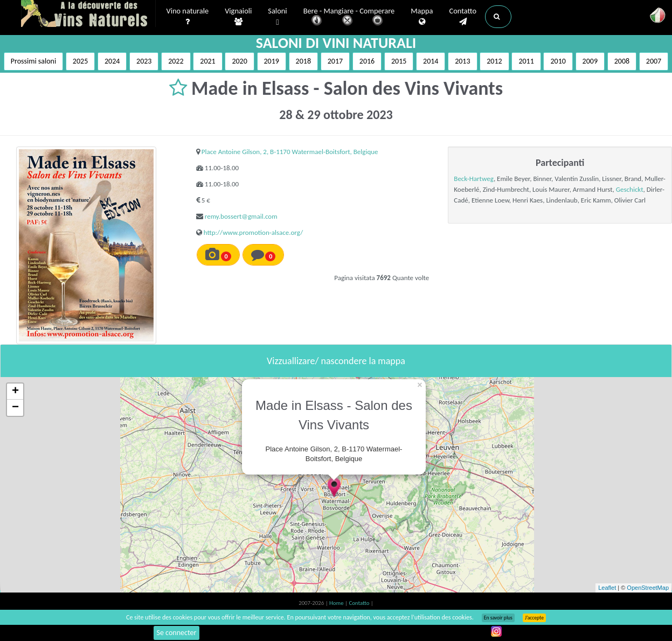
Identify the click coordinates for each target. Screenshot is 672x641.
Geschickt (630, 189)
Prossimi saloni (33, 61)
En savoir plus (498, 618)
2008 (622, 61)
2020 (239, 61)
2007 (654, 61)
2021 (207, 61)
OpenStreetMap (648, 588)
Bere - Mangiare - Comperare (349, 18)
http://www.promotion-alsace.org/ (253, 232)
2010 (558, 61)
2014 (431, 61)
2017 (335, 61)
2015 (399, 61)
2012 (494, 61)
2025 (80, 61)
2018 (303, 61)
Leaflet (607, 588)
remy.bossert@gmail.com (241, 216)
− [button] (15, 408)
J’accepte (534, 618)
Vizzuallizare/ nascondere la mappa (336, 361)
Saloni (277, 17)
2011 (526, 61)
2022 (176, 61)
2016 (367, 61)
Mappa (422, 17)
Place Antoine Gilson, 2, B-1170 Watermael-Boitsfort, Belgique (290, 152)
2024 (112, 61)
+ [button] (15, 392)
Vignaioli (238, 17)
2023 (144, 61)
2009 (590, 61)
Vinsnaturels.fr (88, 15)
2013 (462, 61)
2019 (272, 61)
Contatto (463, 17)
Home (337, 603)
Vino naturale (188, 17)
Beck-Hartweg (474, 179)
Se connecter (177, 633)
